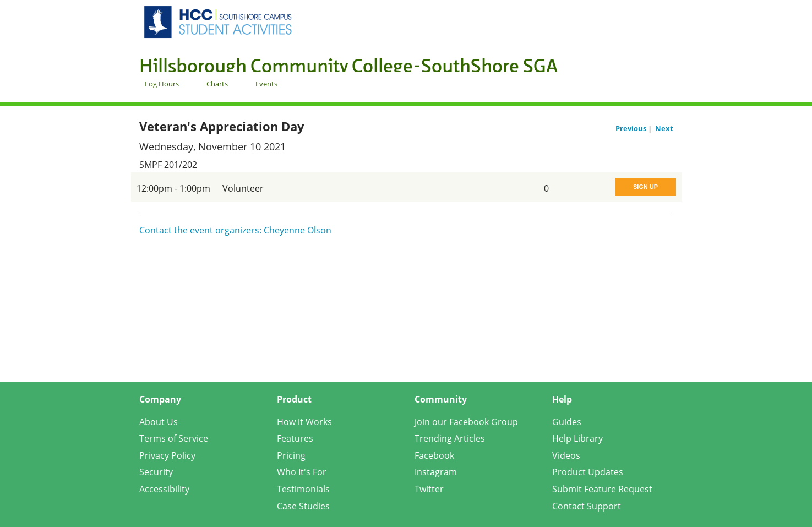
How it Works (304, 422)
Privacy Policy (167, 455)
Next (664, 128)
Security (156, 472)
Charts (217, 84)
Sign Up (645, 187)
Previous (632, 128)
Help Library (577, 438)
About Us (159, 422)
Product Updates (588, 472)
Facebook (434, 455)
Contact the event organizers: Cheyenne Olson (235, 230)
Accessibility (164, 489)
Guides (567, 422)
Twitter (429, 489)
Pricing (291, 455)
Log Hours (162, 84)
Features (295, 438)
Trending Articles (450, 438)
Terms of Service (174, 438)
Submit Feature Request (602, 489)
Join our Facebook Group (466, 422)
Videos (566, 455)
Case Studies (303, 506)
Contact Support (587, 506)
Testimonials (303, 489)
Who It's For (302, 472)
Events (266, 84)
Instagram (436, 472)
